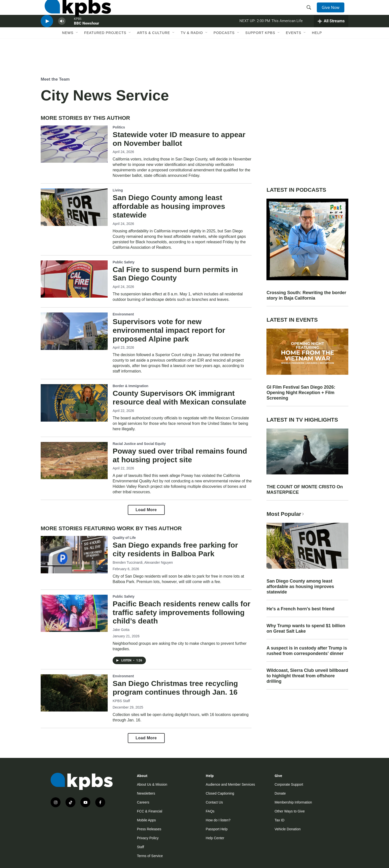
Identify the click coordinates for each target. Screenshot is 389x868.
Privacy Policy (148, 838)
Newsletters (146, 793)
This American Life (287, 36)
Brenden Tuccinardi (128, 563)
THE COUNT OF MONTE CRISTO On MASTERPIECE (305, 490)
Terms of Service (150, 856)
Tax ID (280, 820)
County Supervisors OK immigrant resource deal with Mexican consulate (179, 398)
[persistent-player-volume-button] (62, 36)
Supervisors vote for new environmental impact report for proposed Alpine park (169, 330)
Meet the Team (55, 79)
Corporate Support (289, 784)
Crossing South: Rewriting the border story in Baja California (306, 295)
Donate (280, 793)
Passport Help (217, 829)
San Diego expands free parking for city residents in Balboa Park (175, 549)
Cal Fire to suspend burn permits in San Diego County (175, 274)
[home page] (74, 13)
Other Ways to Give (290, 811)
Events (293, 51)
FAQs (210, 811)
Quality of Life (124, 538)
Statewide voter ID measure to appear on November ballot (179, 139)
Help (317, 51)
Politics (119, 127)
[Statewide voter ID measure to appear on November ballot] (74, 144)
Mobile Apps (146, 820)
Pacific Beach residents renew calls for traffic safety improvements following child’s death (181, 612)
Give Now (333, 13)
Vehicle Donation (288, 829)
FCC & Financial (150, 811)
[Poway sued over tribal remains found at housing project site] (74, 461)
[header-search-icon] (311, 13)
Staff (141, 847)
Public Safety (124, 262)
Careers (143, 802)
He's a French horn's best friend (300, 609)
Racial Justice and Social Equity (139, 444)
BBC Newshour (87, 38)
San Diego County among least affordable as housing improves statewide (169, 206)
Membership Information (293, 802)
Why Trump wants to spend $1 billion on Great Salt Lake (306, 628)
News (68, 51)
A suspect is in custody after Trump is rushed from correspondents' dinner (307, 651)
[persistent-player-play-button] (47, 36)
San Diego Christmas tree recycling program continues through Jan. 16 (175, 688)
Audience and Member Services (230, 784)
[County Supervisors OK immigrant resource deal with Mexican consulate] (74, 403)
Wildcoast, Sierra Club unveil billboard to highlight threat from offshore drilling (307, 676)
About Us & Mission (152, 784)
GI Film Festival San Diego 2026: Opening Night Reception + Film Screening (301, 393)
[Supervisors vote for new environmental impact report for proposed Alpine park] (74, 331)
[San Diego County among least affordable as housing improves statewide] (74, 207)
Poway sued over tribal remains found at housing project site (180, 455)
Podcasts (224, 51)
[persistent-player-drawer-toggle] (331, 36)
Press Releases (149, 829)
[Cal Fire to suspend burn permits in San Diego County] (74, 279)
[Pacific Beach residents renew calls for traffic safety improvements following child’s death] (74, 613)
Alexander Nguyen (159, 563)
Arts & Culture (153, 51)
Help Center (215, 838)
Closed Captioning (220, 793)
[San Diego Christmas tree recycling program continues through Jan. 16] (74, 693)
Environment (123, 314)
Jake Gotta (121, 630)
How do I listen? (218, 820)
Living (118, 190)
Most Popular (286, 514)
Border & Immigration (130, 386)
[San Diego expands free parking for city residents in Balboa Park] (74, 555)
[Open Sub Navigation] (77, 51)
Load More (146, 510)
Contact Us (214, 802)
